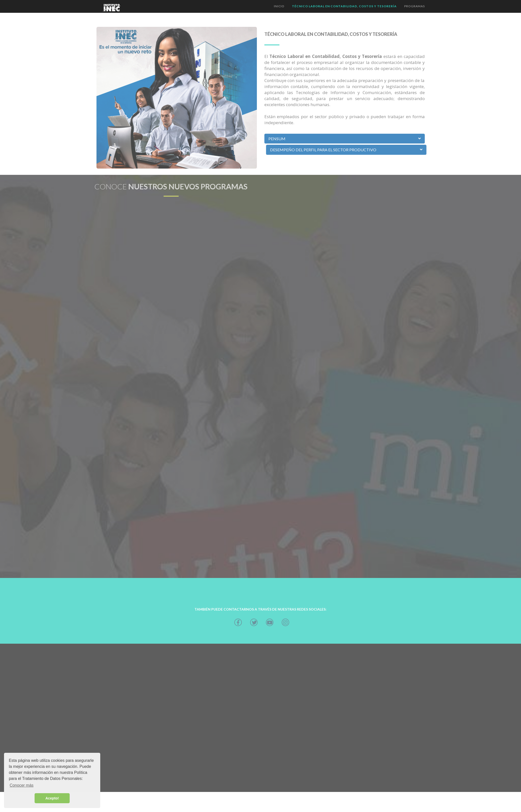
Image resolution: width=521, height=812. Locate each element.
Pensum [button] (277, 139)
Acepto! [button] (52, 798)
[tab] (345, 139)
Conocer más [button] (21, 785)
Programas (414, 6)
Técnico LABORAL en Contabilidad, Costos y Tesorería (344, 6)
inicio (279, 6)
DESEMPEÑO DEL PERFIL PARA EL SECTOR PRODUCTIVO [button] (359, 150)
